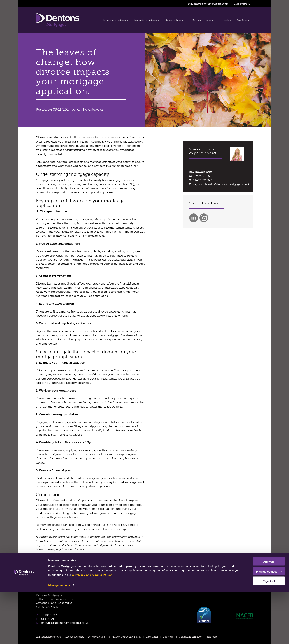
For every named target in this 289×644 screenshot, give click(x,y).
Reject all (258, 633)
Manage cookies (59, 637)
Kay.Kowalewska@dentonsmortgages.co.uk (221, 184)
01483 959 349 (242, 4)
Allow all (258, 614)
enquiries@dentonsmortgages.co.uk (208, 4)
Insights (226, 20)
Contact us (244, 20)
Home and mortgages (115, 20)
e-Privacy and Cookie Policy (128, 627)
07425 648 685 (203, 176)
